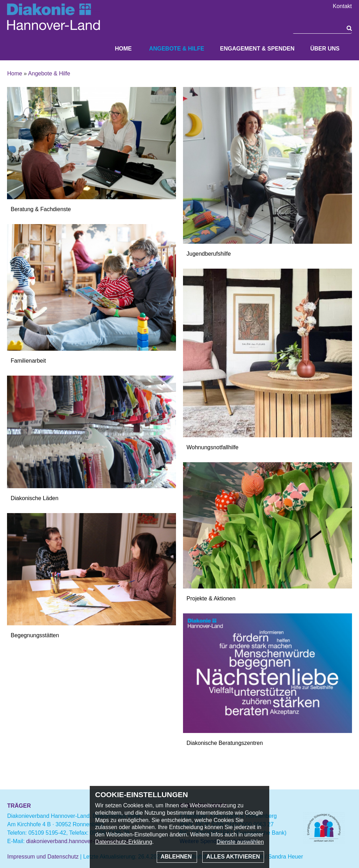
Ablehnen (177, 857)
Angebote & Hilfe (177, 49)
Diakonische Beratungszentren (225, 743)
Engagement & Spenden (257, 49)
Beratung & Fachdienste (41, 209)
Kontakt (342, 6)
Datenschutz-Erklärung (124, 842)
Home (123, 49)
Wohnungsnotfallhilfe (212, 447)
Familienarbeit (28, 361)
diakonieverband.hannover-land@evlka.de (79, 841)
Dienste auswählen (240, 842)
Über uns (325, 49)
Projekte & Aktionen (211, 598)
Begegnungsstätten (35, 635)
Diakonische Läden (34, 498)
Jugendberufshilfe (209, 254)
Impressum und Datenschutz (43, 857)
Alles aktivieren (233, 857)
